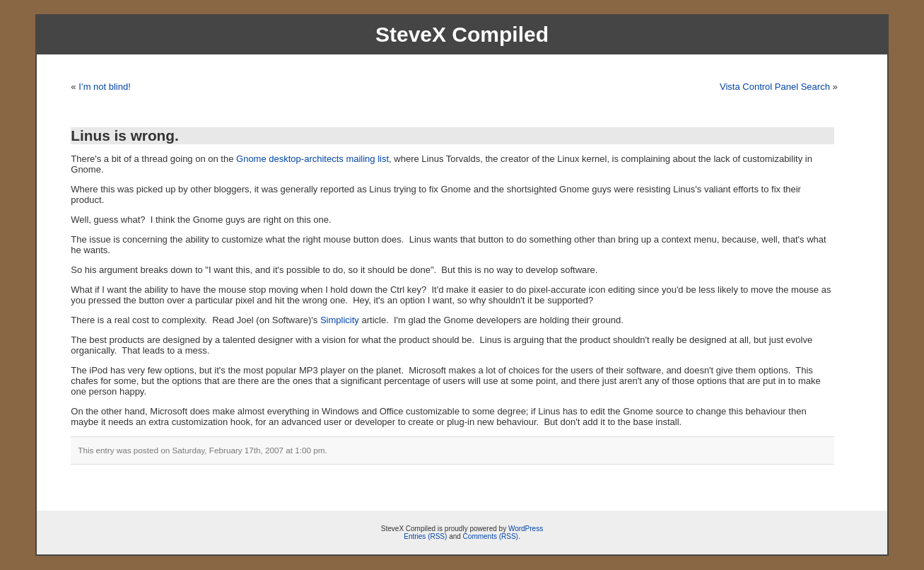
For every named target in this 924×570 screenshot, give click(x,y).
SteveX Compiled (462, 34)
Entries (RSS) (425, 536)
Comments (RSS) (491, 536)
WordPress (526, 529)
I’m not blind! (105, 87)
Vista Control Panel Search (775, 87)
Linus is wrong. (125, 135)
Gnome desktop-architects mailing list (312, 159)
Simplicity (340, 320)
